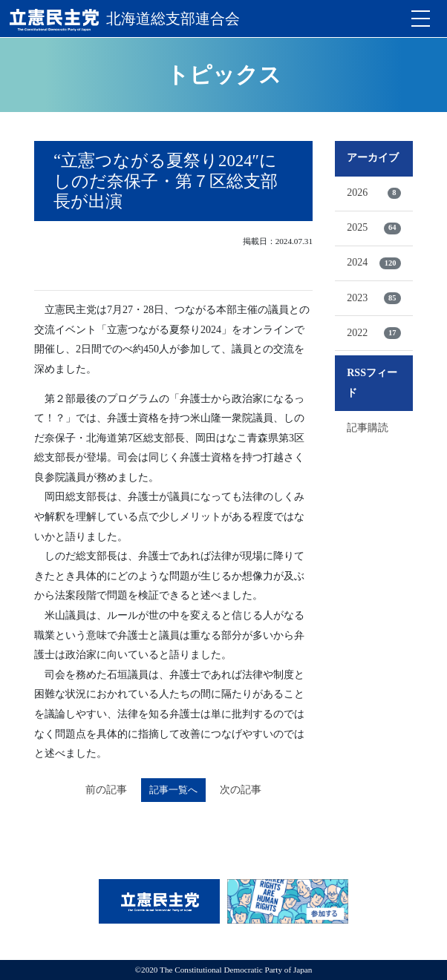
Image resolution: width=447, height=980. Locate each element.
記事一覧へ (173, 790)
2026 (374, 193)
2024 (374, 263)
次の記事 (241, 790)
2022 (374, 333)
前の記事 (106, 790)
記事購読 (368, 428)
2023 (374, 298)
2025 (374, 228)
